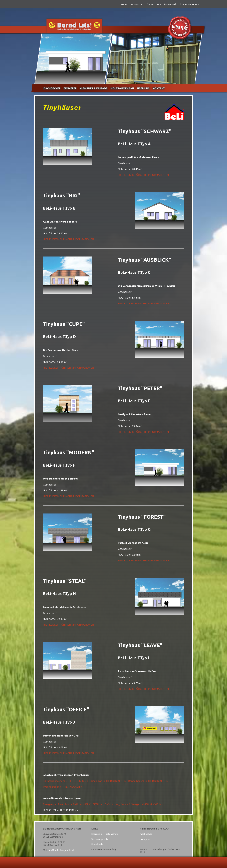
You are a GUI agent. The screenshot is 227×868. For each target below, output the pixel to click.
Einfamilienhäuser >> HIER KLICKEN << (65, 781)
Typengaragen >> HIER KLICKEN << (63, 786)
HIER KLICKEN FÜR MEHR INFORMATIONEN (143, 175)
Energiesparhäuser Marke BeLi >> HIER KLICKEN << (73, 804)
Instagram (145, 839)
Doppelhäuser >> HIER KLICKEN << (148, 781)
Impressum (137, 4)
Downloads (170, 4)
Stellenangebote (190, 4)
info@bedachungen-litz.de (61, 850)
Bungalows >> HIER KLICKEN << (108, 781)
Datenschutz (154, 4)
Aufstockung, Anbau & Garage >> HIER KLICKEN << (134, 804)
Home (124, 4)
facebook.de (146, 834)
